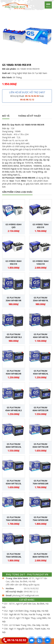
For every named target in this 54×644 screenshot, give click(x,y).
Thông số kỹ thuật (30, 116)
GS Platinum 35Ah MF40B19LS (13, 336)
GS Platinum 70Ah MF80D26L (14, 519)
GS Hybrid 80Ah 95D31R (13, 262)
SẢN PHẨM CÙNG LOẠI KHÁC (17, 192)
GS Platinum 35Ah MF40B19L (41, 299)
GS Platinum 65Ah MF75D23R (40, 445)
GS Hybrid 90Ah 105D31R (41, 262)
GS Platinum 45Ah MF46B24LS (13, 409)
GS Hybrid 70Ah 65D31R (41, 226)
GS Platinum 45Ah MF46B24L (41, 372)
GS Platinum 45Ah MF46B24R (13, 372)
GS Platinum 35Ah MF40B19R (13, 299)
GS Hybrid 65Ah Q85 (13, 226)
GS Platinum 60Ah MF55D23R (40, 409)
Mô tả (6, 116)
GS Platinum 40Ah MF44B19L (41, 336)
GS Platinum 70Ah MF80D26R (40, 482)
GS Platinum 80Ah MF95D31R (40, 555)
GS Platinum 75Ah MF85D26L (14, 555)
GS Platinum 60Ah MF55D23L (14, 445)
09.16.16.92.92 (17, 640)
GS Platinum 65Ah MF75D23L (14, 482)
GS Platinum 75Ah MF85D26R (40, 519)
